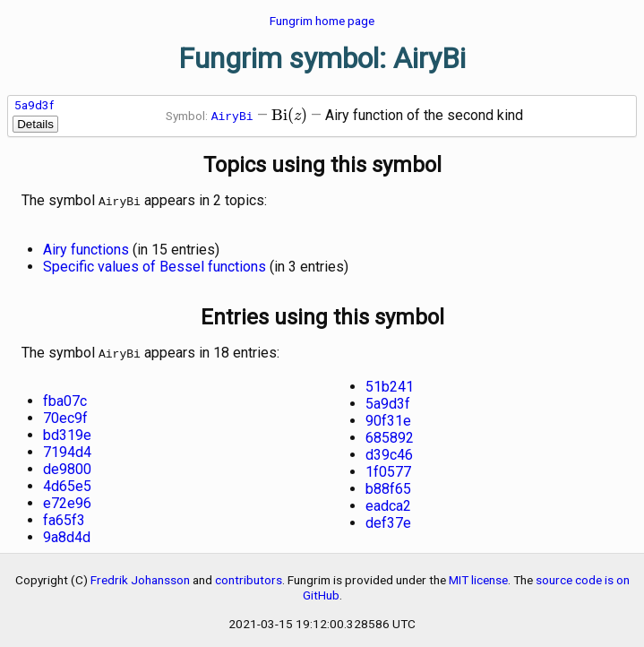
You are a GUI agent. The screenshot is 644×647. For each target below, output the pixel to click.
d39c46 (389, 451)
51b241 (390, 383)
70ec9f (65, 414)
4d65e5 (67, 483)
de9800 (67, 466)
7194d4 (67, 449)
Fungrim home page (322, 21)
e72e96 (67, 500)
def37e (388, 519)
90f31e (388, 417)
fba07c (65, 397)
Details (35, 124)
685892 (390, 434)
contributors (249, 576)
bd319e (67, 431)
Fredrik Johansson (140, 576)
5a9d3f (34, 105)
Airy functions (86, 248)
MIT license (478, 576)
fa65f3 (64, 517)
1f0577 (388, 468)
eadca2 (388, 502)
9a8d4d (67, 534)
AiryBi (232, 116)
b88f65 (388, 485)
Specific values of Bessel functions (155, 265)
